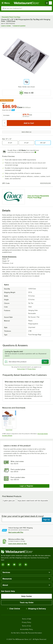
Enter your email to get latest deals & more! (23, 516)
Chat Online (14, 609)
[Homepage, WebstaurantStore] (27, 3)
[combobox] (26, 8)
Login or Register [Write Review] (26, 486)
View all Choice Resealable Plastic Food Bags (38, 197)
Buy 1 (4, 104)
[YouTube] (9, 565)
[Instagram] (3, 565)
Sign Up (47, 520)
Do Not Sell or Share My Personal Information (26, 633)
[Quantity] (5, 123)
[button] (26, 82)
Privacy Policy (32, 369)
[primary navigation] (6, 3)
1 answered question (19, 26)
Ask (45, 362)
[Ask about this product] (26, 362)
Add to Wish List (26, 132)
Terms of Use (21, 369)
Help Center (27, 596)
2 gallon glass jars (9, 501)
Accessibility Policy (26, 629)
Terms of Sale (27, 619)
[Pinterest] (26, 565)
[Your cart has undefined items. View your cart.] (48, 3)
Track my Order (27, 602)
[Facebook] (14, 565)
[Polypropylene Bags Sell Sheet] (9, 420)
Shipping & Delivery (36, 609)
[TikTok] (20, 565)
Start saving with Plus (16, 532)
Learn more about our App (18, 544)
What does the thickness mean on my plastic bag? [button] (24, 382)
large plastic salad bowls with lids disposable (33, 501)
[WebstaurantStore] (26, 552)
